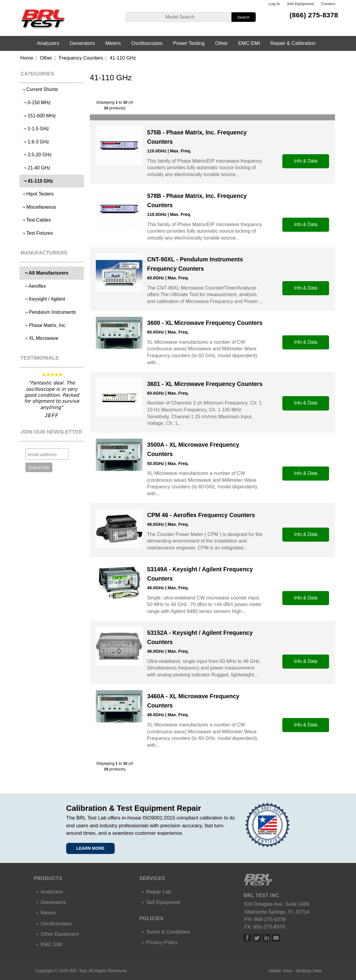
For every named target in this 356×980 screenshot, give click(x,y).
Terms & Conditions (168, 932)
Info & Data (306, 161)
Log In (274, 4)
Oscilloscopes (147, 43)
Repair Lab (159, 892)
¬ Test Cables (36, 220)
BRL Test (78, 971)
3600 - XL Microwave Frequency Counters (205, 323)
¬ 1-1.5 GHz (35, 129)
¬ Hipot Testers (37, 194)
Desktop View (309, 971)
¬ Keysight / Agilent (43, 299)
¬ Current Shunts (40, 89)
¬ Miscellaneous (39, 207)
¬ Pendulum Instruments (49, 312)
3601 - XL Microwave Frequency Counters (205, 384)
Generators (82, 43)
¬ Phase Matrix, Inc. (44, 325)
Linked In (266, 938)
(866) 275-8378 (314, 15)
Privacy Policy (162, 942)
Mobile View (280, 971)
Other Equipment (60, 934)
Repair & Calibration (293, 43)
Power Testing (189, 43)
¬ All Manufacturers (45, 273)
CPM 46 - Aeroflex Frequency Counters (201, 515)
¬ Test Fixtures (37, 233)
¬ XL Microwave (40, 338)
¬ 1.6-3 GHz (35, 142)
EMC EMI (249, 43)
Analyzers (48, 43)
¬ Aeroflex (33, 286)
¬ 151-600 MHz (38, 116)
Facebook (247, 938)
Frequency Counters (81, 58)
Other (46, 58)
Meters (113, 43)
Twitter (257, 938)
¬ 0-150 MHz (36, 103)
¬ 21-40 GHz (36, 168)
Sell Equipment (301, 4)
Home (27, 58)
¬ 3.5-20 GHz (36, 155)
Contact (328, 4)
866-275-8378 (270, 919)
